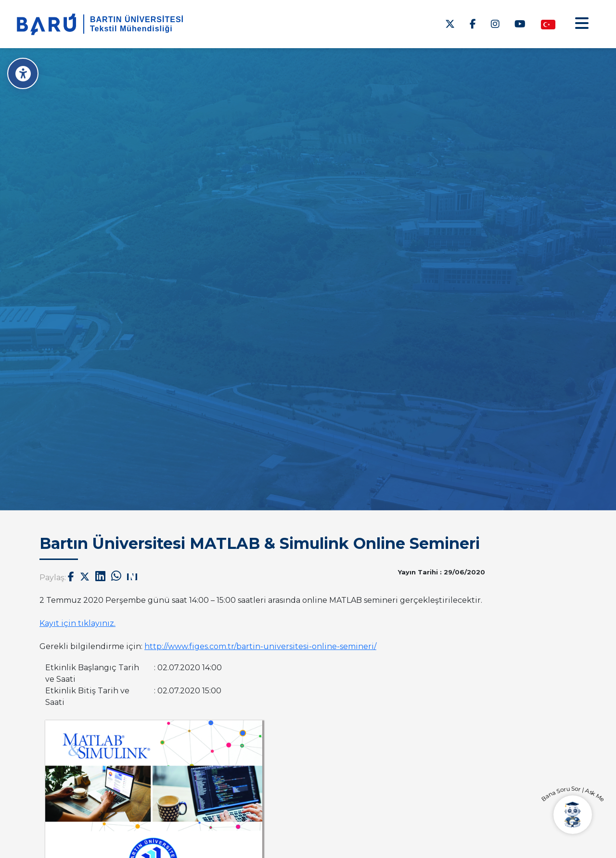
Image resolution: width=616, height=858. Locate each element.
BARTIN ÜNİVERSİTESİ (137, 19)
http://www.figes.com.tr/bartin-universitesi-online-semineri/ (260, 646)
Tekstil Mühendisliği (131, 29)
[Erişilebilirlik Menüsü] (23, 73)
